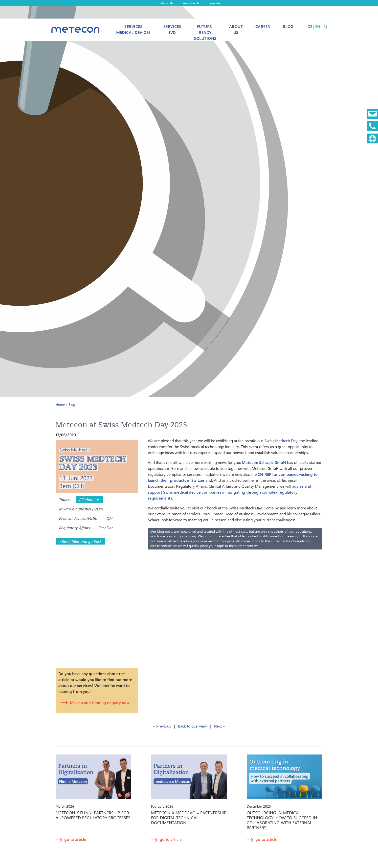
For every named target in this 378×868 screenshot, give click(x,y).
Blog (288, 26)
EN (318, 26)
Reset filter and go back (80, 541)
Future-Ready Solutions (205, 32)
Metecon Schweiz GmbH (264, 462)
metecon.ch (191, 3)
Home (60, 404)
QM (109, 518)
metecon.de (166, 3)
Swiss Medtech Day (281, 441)
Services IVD (172, 29)
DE (310, 26)
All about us (89, 499)
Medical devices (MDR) (78, 518)
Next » (219, 726)
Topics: (65, 499)
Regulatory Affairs (75, 528)
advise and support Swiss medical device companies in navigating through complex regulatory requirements (230, 492)
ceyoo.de (215, 3)
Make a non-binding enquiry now (100, 702)
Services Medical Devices (133, 29)
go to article (75, 839)
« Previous (162, 726)
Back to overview (192, 726)
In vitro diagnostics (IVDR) (81, 509)
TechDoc (106, 528)
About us (236, 29)
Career (263, 26)
